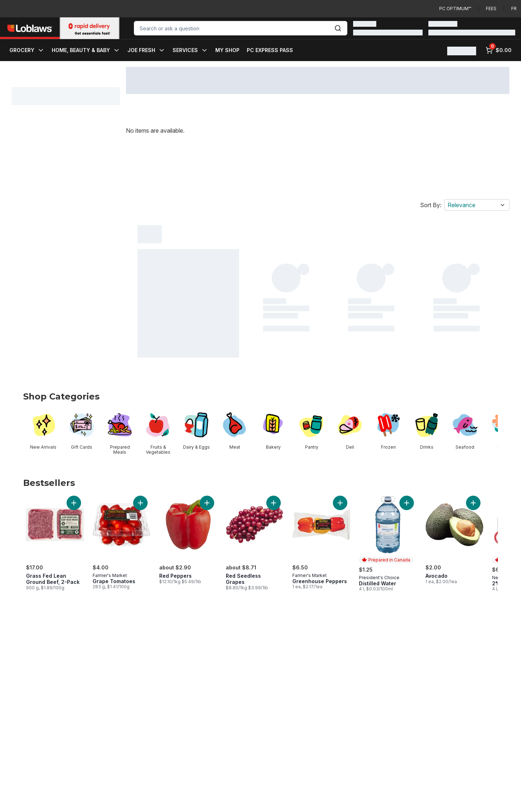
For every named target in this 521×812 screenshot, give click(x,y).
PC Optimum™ (455, 8)
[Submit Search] (338, 28)
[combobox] (241, 28)
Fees (491, 8)
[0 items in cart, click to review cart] (499, 50)
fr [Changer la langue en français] (514, 8)
